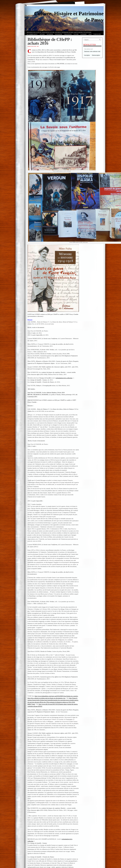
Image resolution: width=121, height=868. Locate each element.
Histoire (42, 34)
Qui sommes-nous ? (32, 34)
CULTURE (76, 34)
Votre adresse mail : (89, 49)
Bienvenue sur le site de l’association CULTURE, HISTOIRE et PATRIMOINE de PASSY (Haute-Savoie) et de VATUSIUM (59, 32)
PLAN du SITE (97, 34)
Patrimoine (50, 34)
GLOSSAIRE (84, 34)
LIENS (90, 34)
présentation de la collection (64, 378)
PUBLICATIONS (68, 34)
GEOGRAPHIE (59, 34)
